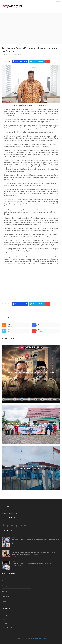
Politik (4, 601)
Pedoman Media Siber (8, 628)
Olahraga (5, 586)
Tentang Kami (5, 616)
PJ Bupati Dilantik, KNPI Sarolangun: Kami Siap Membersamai (32, 563)
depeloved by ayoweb (40, 639)
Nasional (4, 591)
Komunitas (5, 596)
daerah (14, 561)
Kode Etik (4, 624)
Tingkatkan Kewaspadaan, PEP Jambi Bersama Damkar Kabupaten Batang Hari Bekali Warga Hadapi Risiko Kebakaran (31, 424)
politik (14, 537)
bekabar (17, 55)
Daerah (4, 581)
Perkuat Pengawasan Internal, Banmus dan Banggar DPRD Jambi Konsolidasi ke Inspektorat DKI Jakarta (33, 554)
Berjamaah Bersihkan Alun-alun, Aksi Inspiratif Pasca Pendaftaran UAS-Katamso (36, 540)
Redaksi (4, 620)
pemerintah (15, 551)
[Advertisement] (31, 28)
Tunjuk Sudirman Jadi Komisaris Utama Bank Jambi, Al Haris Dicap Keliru (31, 373)
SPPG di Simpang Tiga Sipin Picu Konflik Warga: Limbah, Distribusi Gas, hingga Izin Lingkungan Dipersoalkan (31, 468)
